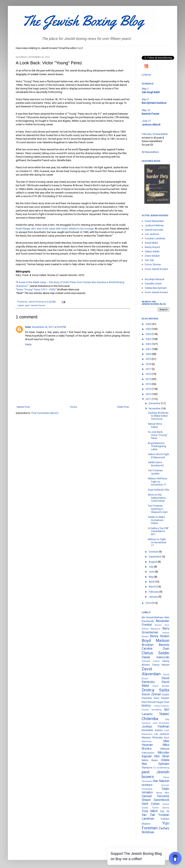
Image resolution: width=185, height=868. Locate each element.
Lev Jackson (152, 234)
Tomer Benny (161, 808)
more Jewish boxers (156, 269)
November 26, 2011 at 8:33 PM (49, 327)
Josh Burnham (161, 723)
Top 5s (165, 811)
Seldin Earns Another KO (156, 464)
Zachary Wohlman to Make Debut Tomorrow (158, 416)
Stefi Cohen (151, 804)
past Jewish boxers (35, 305)
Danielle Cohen (153, 284)
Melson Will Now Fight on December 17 (158, 482)
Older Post (123, 407)
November (155, 408)
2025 (149, 329)
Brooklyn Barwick (155, 279)
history (146, 706)
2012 (149, 394)
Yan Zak (149, 260)
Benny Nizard (152, 247)
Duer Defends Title (159, 490)
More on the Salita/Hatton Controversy (157, 498)
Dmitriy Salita (155, 690)
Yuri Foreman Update (155, 472)
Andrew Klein (162, 625)
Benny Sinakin (160, 636)
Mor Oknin (162, 756)
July (151, 567)
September (155, 557)
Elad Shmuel (149, 702)
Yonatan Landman (155, 238)
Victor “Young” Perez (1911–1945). (36, 289)
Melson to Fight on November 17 (157, 542)
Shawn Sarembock (155, 800)
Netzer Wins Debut (155, 425)
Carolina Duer (155, 649)
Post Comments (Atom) (45, 413)
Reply (28, 344)
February (154, 592)
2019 (149, 359)
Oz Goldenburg (161, 768)
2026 (149, 324)
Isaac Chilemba (155, 716)
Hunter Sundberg (152, 710)
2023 (149, 339)
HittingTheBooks (161, 706)
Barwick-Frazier (150, 114)
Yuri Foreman (155, 826)
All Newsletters (150, 152)
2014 (149, 384)
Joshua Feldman (154, 225)
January (154, 597)
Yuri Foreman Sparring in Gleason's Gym (158, 509)
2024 (149, 334)
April (152, 582)
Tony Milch (150, 811)
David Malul (151, 243)
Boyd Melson (155, 641)
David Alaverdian (154, 221)
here (80, 48)
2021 (149, 349)
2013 (149, 389)
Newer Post (23, 407)
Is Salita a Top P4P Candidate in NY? (158, 531)
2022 (149, 344)
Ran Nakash (161, 781)
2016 (149, 374)
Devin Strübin (152, 256)
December (155, 403)
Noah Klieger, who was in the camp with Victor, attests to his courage (55, 229)
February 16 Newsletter (155, 134)
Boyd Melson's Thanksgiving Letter (157, 446)
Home (74, 407)
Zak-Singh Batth (151, 92)
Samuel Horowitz (155, 796)
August (153, 562)
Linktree (146, 75)
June (152, 572)
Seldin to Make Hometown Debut (156, 520)
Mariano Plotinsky (152, 738)
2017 (149, 369)
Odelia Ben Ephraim (156, 288)
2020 (149, 354)
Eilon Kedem (162, 698)
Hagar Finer (163, 702)
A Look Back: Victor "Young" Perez (158, 435)
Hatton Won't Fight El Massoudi (159, 456)
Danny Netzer (161, 665)
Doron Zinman (153, 264)
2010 (149, 603)
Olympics (147, 767)
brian (28, 327)
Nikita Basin (150, 760)
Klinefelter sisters (152, 730)
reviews (147, 785)
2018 (149, 364)
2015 (149, 379)
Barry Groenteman (155, 630)
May (151, 577)
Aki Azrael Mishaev (153, 617)
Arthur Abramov (151, 629)
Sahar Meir (163, 793)
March (153, 587)
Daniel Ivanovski (154, 230)
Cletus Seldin (152, 251)
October (154, 552)
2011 (149, 399)
